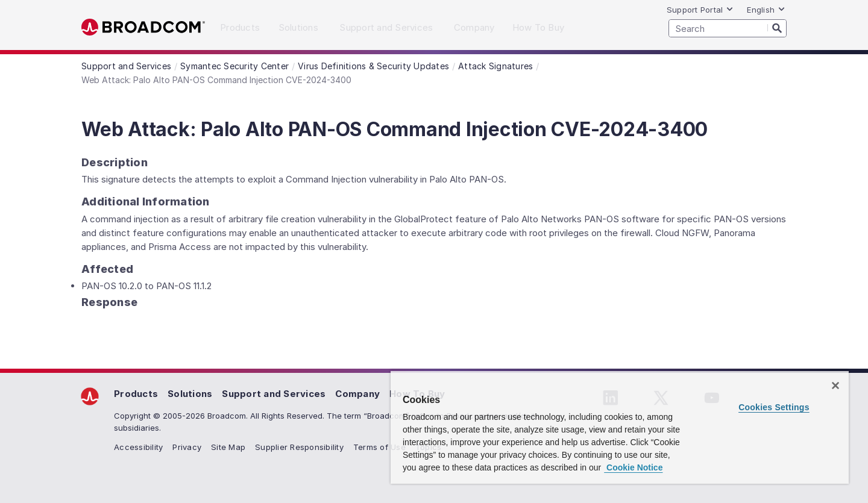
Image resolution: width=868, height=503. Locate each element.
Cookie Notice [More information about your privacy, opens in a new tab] (633, 467)
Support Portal (700, 10)
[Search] (777, 28)
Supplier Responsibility (299, 447)
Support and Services (274, 394)
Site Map (228, 447)
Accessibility (138, 447)
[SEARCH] (728, 28)
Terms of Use (379, 447)
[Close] (835, 386)
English (766, 10)
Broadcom (143, 27)
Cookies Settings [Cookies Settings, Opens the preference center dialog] (774, 407)
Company (357, 394)
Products (136, 394)
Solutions (190, 394)
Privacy (187, 447)
